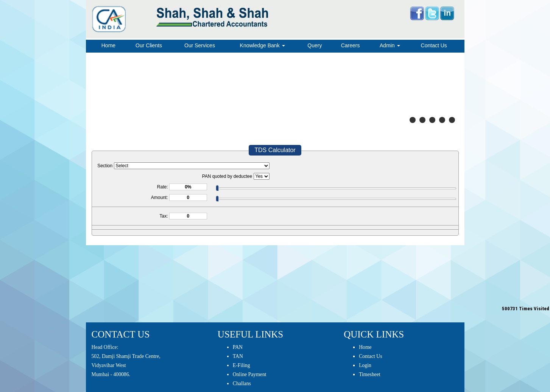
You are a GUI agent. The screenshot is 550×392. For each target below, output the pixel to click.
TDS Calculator (275, 150)
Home (108, 45)
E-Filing (242, 365)
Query (315, 45)
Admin (390, 45)
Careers (351, 45)
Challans (242, 383)
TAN (238, 356)
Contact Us (434, 45)
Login (365, 365)
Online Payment (250, 374)
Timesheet (370, 374)
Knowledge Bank (263, 45)
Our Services (200, 45)
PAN (238, 347)
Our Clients (149, 45)
